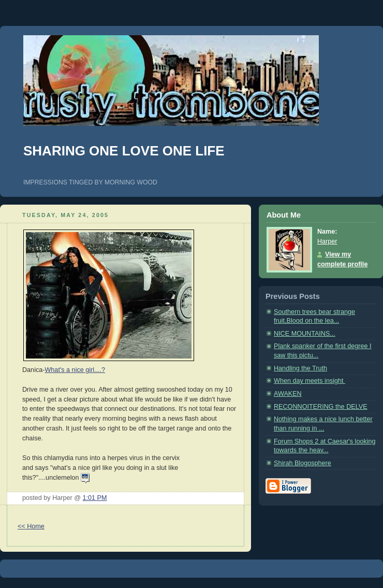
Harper (327, 241)
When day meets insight (310, 381)
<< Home (31, 526)
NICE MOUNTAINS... (305, 334)
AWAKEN (288, 394)
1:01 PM (95, 498)
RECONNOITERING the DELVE (321, 407)
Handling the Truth (300, 368)
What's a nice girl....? (75, 370)
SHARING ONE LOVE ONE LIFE (124, 151)
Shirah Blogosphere (303, 463)
